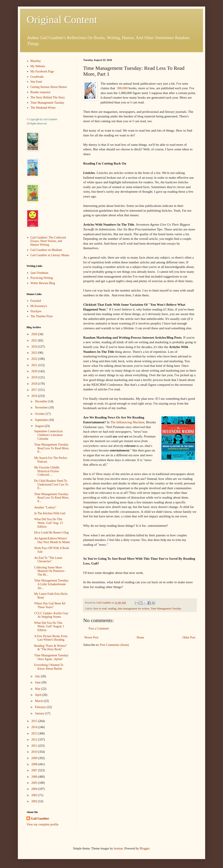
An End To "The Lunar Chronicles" (48, 560)
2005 (35, 783)
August (40, 426)
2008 (35, 764)
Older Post (189, 637)
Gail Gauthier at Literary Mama (50, 255)
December (41, 401)
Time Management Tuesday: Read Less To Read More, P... (52, 448)
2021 (35, 365)
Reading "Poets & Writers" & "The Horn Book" (51, 648)
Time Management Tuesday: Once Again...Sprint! (52, 657)
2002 (35, 801)
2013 (35, 733)
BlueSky (36, 61)
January (40, 713)
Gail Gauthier (40, 819)
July (38, 676)
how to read (100, 609)
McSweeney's (39, 306)
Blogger (144, 848)
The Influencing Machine (127, 422)
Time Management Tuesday (166, 609)
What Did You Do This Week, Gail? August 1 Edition (49, 627)
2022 (35, 359)
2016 (35, 396)
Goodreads (37, 77)
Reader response (41, 92)
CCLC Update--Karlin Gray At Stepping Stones (51, 615)
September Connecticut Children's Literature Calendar (48, 435)
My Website (38, 66)
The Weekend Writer (43, 108)
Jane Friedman (39, 273)
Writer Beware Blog (43, 283)
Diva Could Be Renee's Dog (51, 533)
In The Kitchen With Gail (50, 513)
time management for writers (133, 609)
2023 (35, 353)
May (38, 689)
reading (112, 609)
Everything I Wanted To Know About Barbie (49, 667)
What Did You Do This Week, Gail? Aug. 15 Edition (49, 523)
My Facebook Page (42, 71)
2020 (35, 371)
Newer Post (91, 637)
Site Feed (36, 82)
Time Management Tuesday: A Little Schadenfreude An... (52, 584)
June (38, 682)
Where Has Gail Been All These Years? (50, 605)
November (42, 407)
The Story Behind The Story (48, 97)
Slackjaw (36, 311)
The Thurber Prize (42, 316)
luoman (118, 848)
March (39, 701)
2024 (35, 347)
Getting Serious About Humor (49, 87)
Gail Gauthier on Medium (46, 250)
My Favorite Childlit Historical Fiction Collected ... (47, 471)
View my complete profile (43, 824)
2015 (35, 721)
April (38, 695)
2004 (35, 789)
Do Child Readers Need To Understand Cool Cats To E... (51, 485)
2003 (35, 795)
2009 (35, 758)
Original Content (62, 20)
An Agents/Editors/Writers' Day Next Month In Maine (52, 540)
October (40, 414)
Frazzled (36, 301)
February (41, 707)
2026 (35, 334)
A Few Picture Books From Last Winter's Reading (51, 638)
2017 (35, 390)
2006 (35, 777)
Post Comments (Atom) (114, 645)
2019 (35, 377)
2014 (35, 727)
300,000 (122, 88)
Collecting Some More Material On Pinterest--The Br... (50, 571)
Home (140, 637)
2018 (35, 384)
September (42, 420)
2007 (35, 770)
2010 (35, 752)
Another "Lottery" (45, 507)
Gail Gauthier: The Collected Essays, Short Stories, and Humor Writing (48, 241)
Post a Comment (99, 629)
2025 (35, 341)
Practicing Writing (42, 278)
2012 (35, 740)
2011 (35, 746)
